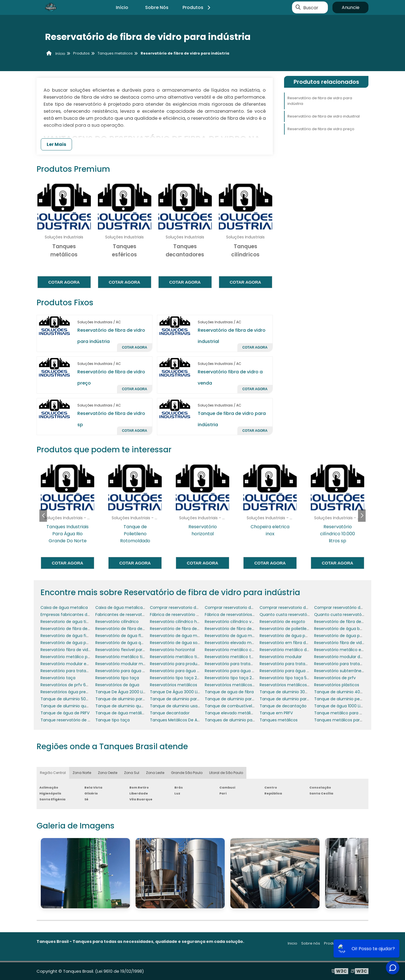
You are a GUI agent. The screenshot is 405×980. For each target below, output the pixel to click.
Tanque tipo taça (112, 720)
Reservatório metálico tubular (234, 657)
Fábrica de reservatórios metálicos (239, 615)
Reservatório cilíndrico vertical (234, 622)
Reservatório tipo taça (117, 678)
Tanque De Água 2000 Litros (123, 692)
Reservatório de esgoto (282, 622)
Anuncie (351, 7)
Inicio (292, 943)
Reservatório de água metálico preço (241, 636)
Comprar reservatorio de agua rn (292, 608)
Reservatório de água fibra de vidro (75, 636)
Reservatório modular (281, 657)
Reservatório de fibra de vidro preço (321, 129)
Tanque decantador (170, 713)
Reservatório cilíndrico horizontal (182, 622)
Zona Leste (155, 773)
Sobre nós (311, 943)
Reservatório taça (58, 678)
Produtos (197, 7)
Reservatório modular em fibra (71, 664)
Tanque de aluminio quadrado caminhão (136, 706)
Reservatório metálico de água (290, 650)
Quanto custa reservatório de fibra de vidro (302, 615)
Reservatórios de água (117, 685)
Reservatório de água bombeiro (345, 629)
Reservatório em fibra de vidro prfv (294, 643)
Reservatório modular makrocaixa (129, 664)
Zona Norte (82, 773)
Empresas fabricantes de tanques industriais (84, 615)
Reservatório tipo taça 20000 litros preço (245, 678)
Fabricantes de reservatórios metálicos (134, 615)
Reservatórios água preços (67, 692)
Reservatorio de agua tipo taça (71, 622)
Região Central (53, 773)
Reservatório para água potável (291, 671)
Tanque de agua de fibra (229, 692)
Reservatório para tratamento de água (79, 671)
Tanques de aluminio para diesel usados (244, 720)
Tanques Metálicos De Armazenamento (189, 720)
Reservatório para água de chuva (183, 671)
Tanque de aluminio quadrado (70, 706)
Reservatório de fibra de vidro (343, 622)
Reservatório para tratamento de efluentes (247, 664)
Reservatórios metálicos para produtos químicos (253, 685)
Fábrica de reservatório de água (181, 615)
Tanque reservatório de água (69, 720)
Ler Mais (56, 144)
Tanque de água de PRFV (65, 713)
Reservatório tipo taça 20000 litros (184, 678)
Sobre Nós (157, 7)
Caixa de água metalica (64, 608)
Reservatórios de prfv (335, 678)
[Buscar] (298, 8)
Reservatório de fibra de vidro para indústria (320, 101)
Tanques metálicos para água (344, 720)
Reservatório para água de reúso (237, 671)
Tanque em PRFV (276, 713)
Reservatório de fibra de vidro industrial (324, 116)
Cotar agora (64, 282)
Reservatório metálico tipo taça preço (187, 657)
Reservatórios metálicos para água (294, 685)
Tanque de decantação (283, 706)
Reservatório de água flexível (124, 636)
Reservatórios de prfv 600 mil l (70, 685)
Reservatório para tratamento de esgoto (354, 664)
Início (122, 7)
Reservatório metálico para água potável (81, 657)
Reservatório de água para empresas (351, 636)
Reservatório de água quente (124, 643)
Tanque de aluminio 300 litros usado (295, 692)
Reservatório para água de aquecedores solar (140, 671)
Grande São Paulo (187, 773)
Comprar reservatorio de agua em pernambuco (252, 608)
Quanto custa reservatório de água (349, 615)
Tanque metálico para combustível (349, 713)
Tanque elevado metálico (230, 713)
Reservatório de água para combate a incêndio (306, 636)
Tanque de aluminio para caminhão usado (302, 699)
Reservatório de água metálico (180, 636)
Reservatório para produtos (177, 664)
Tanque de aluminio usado (176, 706)
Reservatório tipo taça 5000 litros (292, 678)
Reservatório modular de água (344, 657)
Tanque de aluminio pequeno (343, 699)
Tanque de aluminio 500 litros (70, 699)
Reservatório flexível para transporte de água (140, 650)
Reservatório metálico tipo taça (127, 657)
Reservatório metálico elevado (344, 650)
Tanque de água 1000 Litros (341, 706)
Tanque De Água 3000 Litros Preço (184, 692)
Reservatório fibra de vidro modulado (77, 650)
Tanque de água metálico (121, 713)
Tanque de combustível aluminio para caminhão (253, 706)
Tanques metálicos (279, 720)
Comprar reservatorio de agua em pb (187, 608)
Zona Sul (132, 773)
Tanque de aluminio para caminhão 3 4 (189, 699)
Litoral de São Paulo (226, 773)
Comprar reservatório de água (344, 608)
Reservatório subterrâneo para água (350, 671)
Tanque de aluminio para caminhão (131, 699)
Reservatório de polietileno (286, 629)
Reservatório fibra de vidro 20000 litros (352, 643)
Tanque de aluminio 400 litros (344, 692)
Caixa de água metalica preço (125, 608)
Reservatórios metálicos (174, 685)
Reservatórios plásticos (337, 685)
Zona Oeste (108, 773)
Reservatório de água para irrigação (76, 643)
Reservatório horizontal (172, 650)
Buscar (311, 7)
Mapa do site (356, 943)
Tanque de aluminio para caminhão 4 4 (244, 699)
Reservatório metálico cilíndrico (236, 650)
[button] (362, 516)
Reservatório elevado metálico (235, 643)
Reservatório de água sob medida (183, 643)
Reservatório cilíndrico (117, 622)
